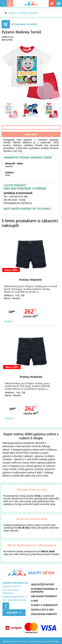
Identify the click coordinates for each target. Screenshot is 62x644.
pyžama (19, 443)
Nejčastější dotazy (43, 584)
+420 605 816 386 (16, 600)
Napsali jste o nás (42, 610)
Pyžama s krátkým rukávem (23, 13)
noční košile (46, 450)
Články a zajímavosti (44, 605)
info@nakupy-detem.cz (15, 597)
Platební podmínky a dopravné (44, 590)
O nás (35, 601)
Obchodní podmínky (44, 596)
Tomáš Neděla (53, 641)
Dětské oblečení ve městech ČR (15, 641)
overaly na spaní (39, 453)
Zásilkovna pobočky (44, 614)
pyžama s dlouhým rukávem (18, 456)
